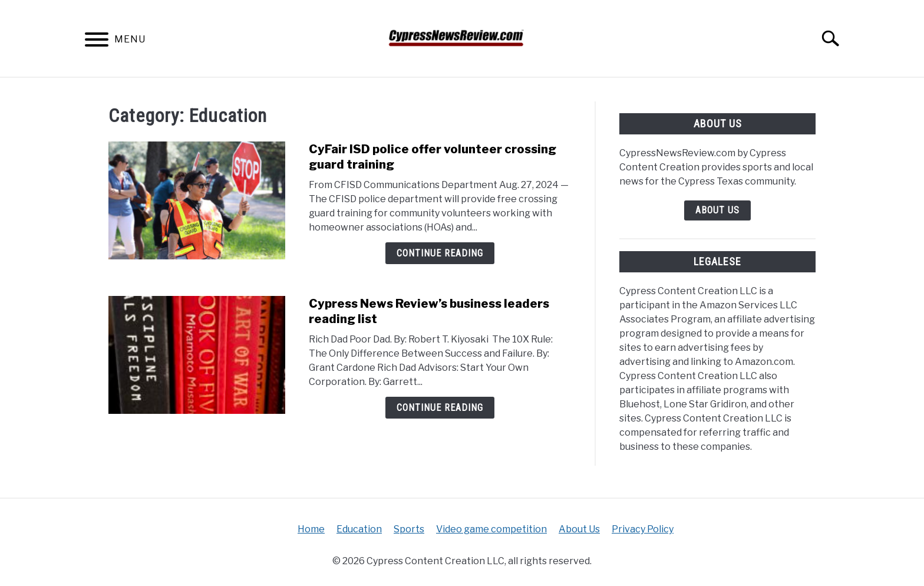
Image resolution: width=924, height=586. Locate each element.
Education (359, 529)
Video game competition (491, 529)
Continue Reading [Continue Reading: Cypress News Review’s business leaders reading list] (440, 408)
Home (311, 529)
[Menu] (97, 42)
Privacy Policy (643, 529)
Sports (409, 529)
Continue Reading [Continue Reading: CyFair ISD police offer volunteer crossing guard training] (440, 253)
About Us (717, 210)
